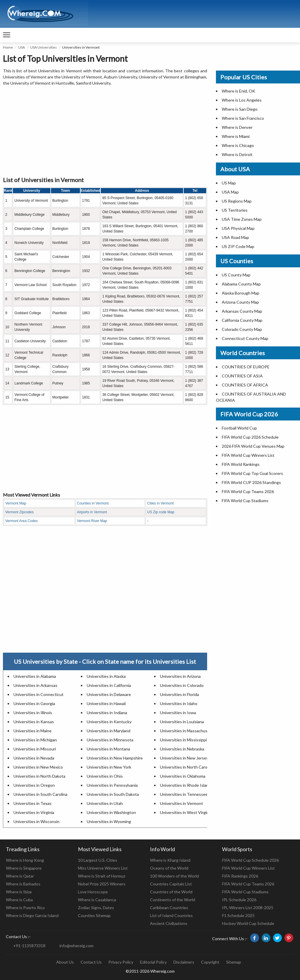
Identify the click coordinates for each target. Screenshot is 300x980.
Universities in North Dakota (39, 776)
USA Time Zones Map (242, 219)
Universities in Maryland (109, 731)
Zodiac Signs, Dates (96, 908)
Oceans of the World (169, 868)
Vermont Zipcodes (19, 512)
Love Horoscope (93, 892)
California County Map (242, 320)
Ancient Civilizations (169, 923)
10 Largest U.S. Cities (98, 860)
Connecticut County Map (245, 338)
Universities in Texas (33, 803)
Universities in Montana (108, 749)
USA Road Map (235, 237)
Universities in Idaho (179, 703)
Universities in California (109, 685)
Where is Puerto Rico (25, 908)
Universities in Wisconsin (36, 821)
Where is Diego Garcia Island (32, 915)
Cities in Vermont (160, 503)
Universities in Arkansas (35, 685)
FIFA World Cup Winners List (248, 455)
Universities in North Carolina (187, 767)
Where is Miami (236, 136)
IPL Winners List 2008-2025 (248, 908)
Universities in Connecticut (39, 694)
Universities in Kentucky (109, 722)
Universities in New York (109, 767)
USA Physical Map (238, 228)
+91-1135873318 (29, 946)
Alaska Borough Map (241, 293)
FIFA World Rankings (241, 464)
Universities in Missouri (35, 749)
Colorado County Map (242, 329)
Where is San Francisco (243, 118)
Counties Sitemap (94, 915)
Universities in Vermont (181, 803)
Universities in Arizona (180, 676)
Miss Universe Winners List (103, 868)
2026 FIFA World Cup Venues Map (253, 446)
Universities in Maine (33, 731)
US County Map (236, 275)
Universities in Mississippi (183, 740)
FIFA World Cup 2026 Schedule (250, 437)
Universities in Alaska (106, 676)
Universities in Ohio (105, 776)
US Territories (235, 210)
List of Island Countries (171, 915)
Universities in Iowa (178, 713)
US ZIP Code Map (238, 246)
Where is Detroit (237, 154)
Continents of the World (173, 900)
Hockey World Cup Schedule (248, 923)
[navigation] (7, 35)
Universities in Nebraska (182, 749)
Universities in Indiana (107, 713)
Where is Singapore (24, 868)
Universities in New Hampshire (115, 758)
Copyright (210, 962)
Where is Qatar (20, 876)
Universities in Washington (111, 812)
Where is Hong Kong (25, 860)
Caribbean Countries (169, 908)
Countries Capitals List (171, 884)
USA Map (230, 192)
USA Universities (44, 47)
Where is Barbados (23, 884)
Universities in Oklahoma (183, 776)
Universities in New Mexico (38, 767)
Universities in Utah (105, 803)
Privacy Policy (121, 962)
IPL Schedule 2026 (239, 900)
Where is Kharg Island (170, 860)
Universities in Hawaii (106, 703)
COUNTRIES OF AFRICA (245, 385)
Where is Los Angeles (242, 100)
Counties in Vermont (93, 503)
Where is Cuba (19, 900)
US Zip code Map (161, 512)
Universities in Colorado (182, 685)
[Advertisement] (105, 131)
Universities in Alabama (35, 676)
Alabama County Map (241, 284)
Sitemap (234, 962)
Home (8, 47)
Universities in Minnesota (110, 740)
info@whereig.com (76, 946)
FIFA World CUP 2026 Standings (251, 482)
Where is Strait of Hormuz (102, 876)
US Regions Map (237, 201)
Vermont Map (16, 503)
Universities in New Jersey (184, 758)
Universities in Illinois (33, 713)
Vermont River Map (92, 521)
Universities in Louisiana (182, 722)
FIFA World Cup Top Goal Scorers (252, 473)
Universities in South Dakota (113, 794)
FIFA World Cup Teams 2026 (248, 491)
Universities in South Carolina (40, 794)
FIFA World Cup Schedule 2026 (250, 860)
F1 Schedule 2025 (238, 915)
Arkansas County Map (242, 311)
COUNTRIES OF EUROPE (246, 367)
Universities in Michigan (35, 740)
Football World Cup (239, 428)
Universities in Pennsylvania (112, 785)
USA (22, 47)
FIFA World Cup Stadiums (245, 501)
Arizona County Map (240, 302)
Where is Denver (237, 127)
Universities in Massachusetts (188, 731)
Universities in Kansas (34, 722)
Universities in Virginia (34, 812)
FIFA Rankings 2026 (240, 876)
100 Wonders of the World (174, 876)
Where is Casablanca (97, 900)
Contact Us (91, 962)
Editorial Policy (153, 962)
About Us (65, 962)
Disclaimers (184, 962)
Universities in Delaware (109, 694)
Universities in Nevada (34, 758)
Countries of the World (171, 892)
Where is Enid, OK (238, 91)
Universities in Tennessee (184, 794)
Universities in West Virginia (186, 812)
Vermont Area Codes (22, 521)
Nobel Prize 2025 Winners (102, 884)
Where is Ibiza (19, 892)
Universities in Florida (179, 694)
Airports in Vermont (92, 512)
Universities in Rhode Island (185, 785)
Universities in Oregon (34, 785)
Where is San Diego (240, 109)
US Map (229, 183)
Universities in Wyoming (109, 821)
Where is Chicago (238, 145)
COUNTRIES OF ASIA (242, 376)
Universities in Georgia (34, 703)
